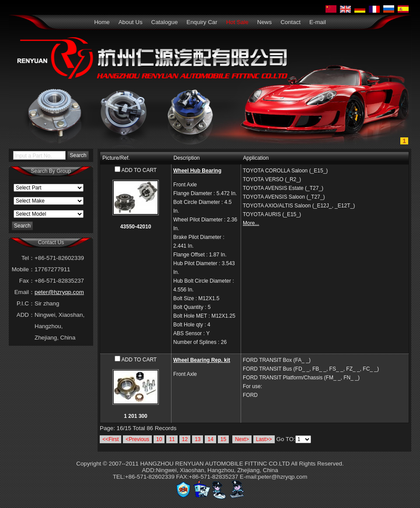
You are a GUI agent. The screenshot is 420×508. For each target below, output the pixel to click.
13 (198, 439)
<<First (110, 439)
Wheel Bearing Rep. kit (202, 360)
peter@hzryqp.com (59, 292)
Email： (24, 292)
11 (172, 439)
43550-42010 (136, 227)
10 (159, 439)
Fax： (27, 281)
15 (223, 439)
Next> (242, 439)
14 (210, 439)
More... (251, 223)
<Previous (137, 439)
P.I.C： (26, 303)
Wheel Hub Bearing (197, 171)
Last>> (264, 439)
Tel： (28, 258)
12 (185, 439)
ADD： (26, 315)
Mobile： (23, 269)
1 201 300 (135, 416)
